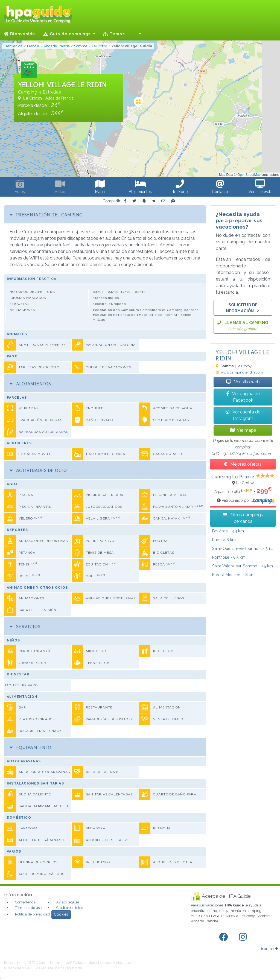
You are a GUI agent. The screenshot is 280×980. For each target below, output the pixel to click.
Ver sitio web (243, 382)
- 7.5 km (243, 566)
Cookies (61, 914)
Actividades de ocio (38, 470)
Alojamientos (30, 384)
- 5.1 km (245, 548)
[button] (137, 34)
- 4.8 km (224, 540)
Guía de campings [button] (67, 34)
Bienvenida (20, 34)
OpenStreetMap (249, 175)
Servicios (25, 626)
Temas (114, 34)
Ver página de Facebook (243, 397)
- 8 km (233, 575)
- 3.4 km (228, 531)
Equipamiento (31, 747)
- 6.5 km (229, 557)
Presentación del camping (46, 215)
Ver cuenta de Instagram (243, 415)
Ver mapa (243, 430)
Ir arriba (269, 949)
